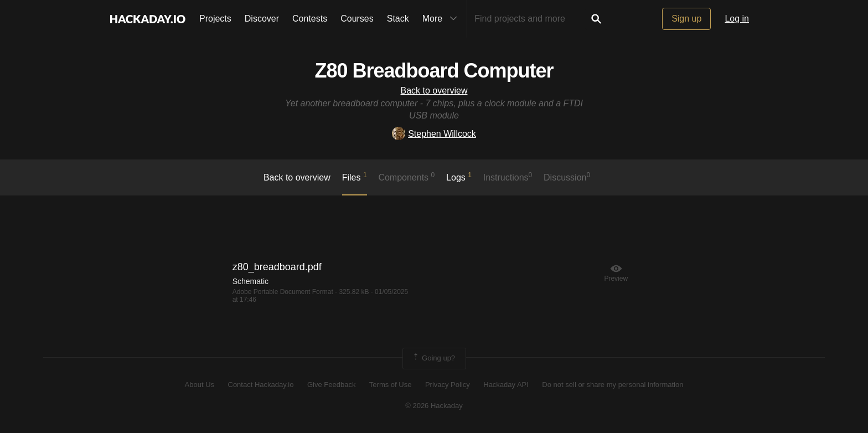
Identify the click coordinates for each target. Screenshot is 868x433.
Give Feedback (331, 385)
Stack (398, 19)
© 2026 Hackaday (434, 406)
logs (459, 177)
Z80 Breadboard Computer (434, 71)
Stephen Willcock (434, 134)
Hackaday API (506, 385)
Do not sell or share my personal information (613, 385)
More (442, 19)
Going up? (433, 358)
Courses (357, 19)
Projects (215, 19)
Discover (262, 19)
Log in (737, 19)
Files (355, 177)
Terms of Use (391, 385)
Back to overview (434, 91)
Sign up (686, 19)
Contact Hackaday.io (261, 385)
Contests (310, 19)
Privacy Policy (448, 385)
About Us (200, 385)
